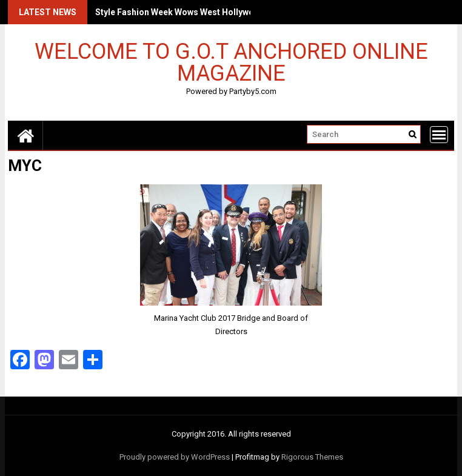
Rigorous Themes (312, 457)
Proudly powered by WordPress (175, 457)
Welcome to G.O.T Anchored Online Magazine (231, 62)
